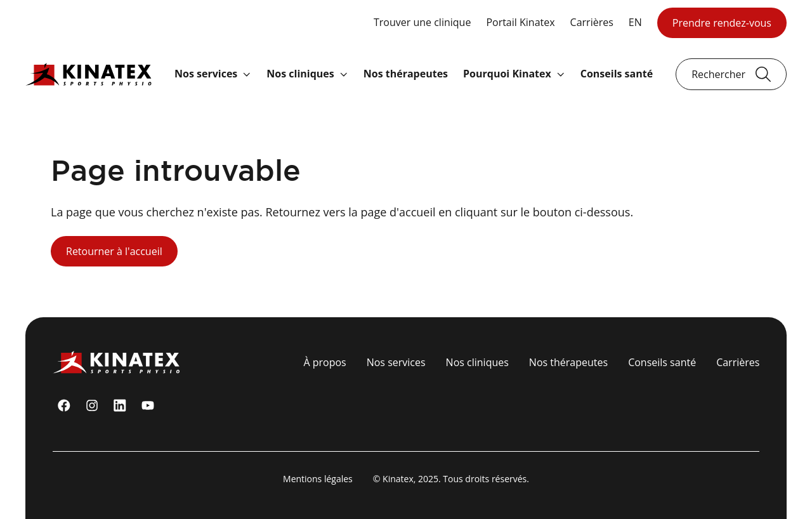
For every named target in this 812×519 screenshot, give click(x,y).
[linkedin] (120, 405)
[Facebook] (64, 405)
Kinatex (398, 479)
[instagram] (92, 405)
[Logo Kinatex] (88, 74)
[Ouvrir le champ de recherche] (731, 74)
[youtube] (148, 405)
